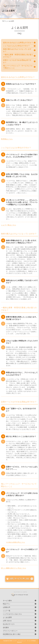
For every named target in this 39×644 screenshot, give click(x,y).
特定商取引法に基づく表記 (12, 634)
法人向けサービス (9, 624)
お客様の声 (7, 607)
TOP (3, 21)
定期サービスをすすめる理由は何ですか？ (17, 61)
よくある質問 (10, 21)
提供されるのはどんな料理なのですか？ (18, 43)
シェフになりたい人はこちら (12, 614)
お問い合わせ (7, 621)
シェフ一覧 (7, 611)
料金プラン (7, 604)
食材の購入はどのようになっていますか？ (17, 50)
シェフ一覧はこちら (9, 225)
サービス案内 (7, 601)
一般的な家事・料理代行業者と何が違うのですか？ (18, 56)
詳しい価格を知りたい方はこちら (14, 568)
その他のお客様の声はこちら (15, 542)
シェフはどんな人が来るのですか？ (16, 46)
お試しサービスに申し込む (20, 579)
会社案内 (6, 627)
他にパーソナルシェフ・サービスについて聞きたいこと (18, 67)
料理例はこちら (7, 139)
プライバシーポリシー (10, 631)
